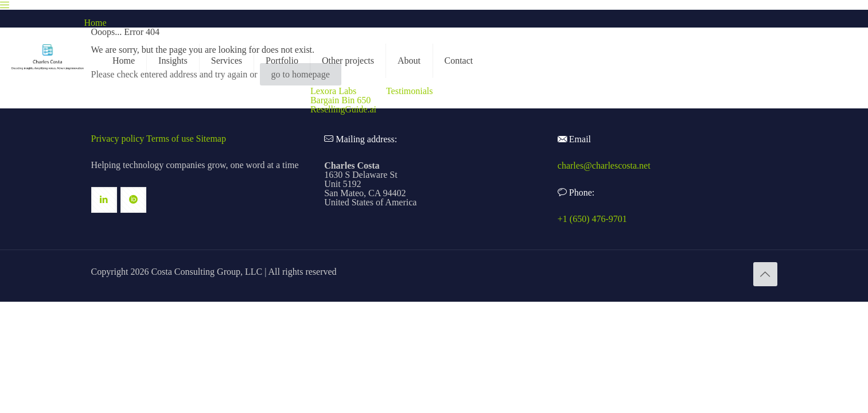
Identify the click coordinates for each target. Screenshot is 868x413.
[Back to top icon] (765, 274)
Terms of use (170, 139)
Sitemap (211, 139)
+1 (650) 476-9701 (592, 219)
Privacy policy (118, 139)
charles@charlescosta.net (604, 165)
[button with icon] (104, 200)
